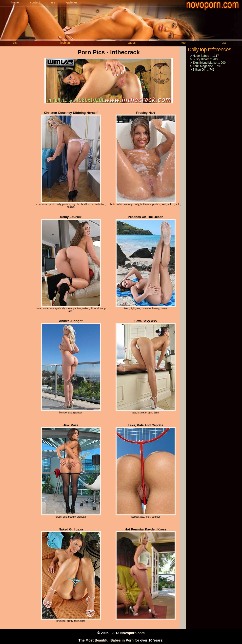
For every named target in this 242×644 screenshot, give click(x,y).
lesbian (65, 43)
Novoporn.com (132, 633)
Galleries (72, 2)
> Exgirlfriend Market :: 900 (208, 63)
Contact (35, 2)
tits (15, 43)
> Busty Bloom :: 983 (204, 59)
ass (224, 43)
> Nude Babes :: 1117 (204, 56)
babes (131, 43)
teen (184, 43)
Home (15, 2)
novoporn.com (214, 6)
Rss (53, 2)
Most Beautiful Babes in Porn (110, 640)
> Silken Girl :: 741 (202, 70)
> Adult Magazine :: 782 (206, 66)
